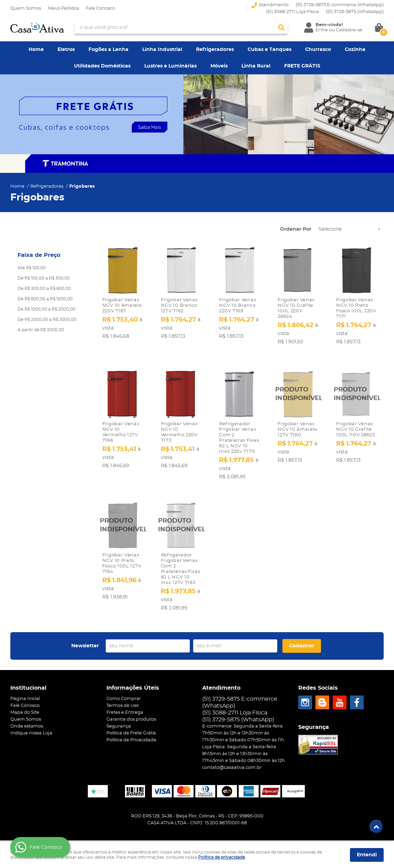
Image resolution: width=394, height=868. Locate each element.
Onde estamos (27, 722)
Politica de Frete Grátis (131, 729)
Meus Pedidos (63, 8)
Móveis (219, 66)
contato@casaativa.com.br (232, 764)
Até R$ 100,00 (32, 268)
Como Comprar (124, 695)
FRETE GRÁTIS (302, 66)
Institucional (28, 684)
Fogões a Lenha (108, 50)
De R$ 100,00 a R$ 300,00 (44, 278)
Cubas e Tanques (269, 50)
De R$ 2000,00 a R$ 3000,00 (47, 320)
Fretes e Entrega (125, 708)
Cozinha (355, 50)
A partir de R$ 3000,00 (41, 330)
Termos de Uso (123, 702)
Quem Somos (26, 8)
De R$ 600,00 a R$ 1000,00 (45, 299)
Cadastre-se (349, 30)
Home (36, 50)
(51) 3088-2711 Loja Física (292, 12)
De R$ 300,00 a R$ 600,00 (44, 289)
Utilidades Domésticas (102, 66)
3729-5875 (355, 12)
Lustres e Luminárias (170, 66)
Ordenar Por (296, 229)
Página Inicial (25, 695)
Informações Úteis (133, 684)
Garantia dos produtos (131, 715)
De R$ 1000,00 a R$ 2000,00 (46, 309)
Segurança (119, 722)
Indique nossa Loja (31, 729)
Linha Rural (256, 66)
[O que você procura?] (281, 28)
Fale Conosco (100, 8)
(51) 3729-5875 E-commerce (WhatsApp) (340, 5)
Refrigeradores (215, 50)
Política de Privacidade (131, 736)
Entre (322, 30)
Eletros (66, 50)
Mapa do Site (25, 708)
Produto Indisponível (298, 390)
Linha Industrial (162, 50)
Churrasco (318, 50)
